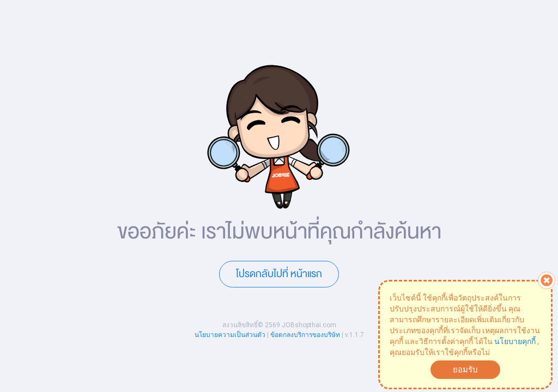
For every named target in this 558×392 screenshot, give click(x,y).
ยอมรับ (465, 370)
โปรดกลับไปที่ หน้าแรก (279, 274)
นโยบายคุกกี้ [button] (515, 341)
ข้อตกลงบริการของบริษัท (305, 335)
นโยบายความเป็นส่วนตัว (230, 335)
